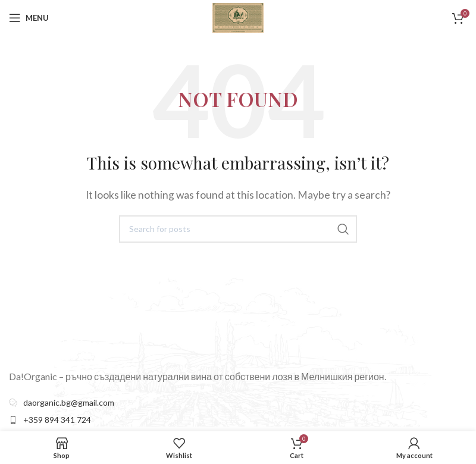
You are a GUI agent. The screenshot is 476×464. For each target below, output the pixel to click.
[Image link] (85, 311)
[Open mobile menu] (29, 18)
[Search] (238, 229)
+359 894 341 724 (57, 420)
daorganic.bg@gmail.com (69, 402)
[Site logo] (238, 16)
